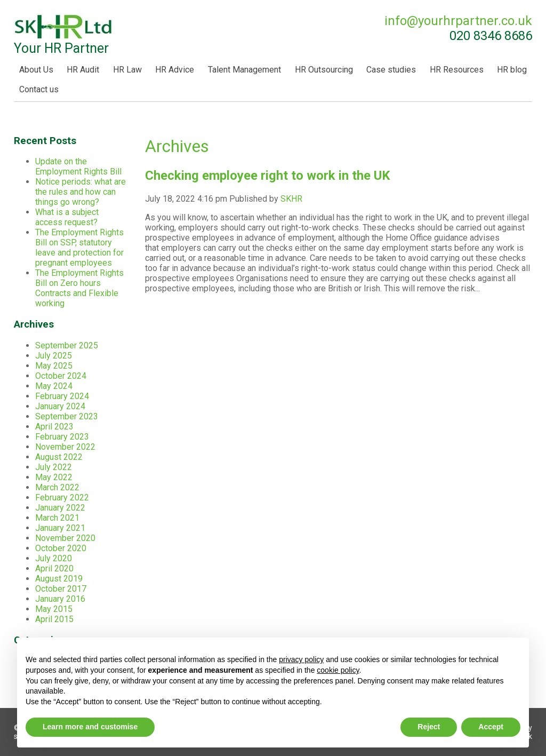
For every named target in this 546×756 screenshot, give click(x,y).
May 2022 (54, 477)
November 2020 (65, 538)
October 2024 (61, 376)
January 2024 (60, 406)
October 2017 (61, 589)
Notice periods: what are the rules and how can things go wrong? (81, 192)
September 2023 (67, 416)
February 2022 (62, 498)
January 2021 (60, 528)
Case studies (391, 70)
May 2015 (54, 609)
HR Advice (175, 70)
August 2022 (59, 457)
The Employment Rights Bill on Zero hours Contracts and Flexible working (79, 288)
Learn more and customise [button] (90, 727)
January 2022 (60, 508)
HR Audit (83, 70)
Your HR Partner (64, 35)
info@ (458, 21)
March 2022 (57, 487)
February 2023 (62, 437)
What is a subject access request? (67, 217)
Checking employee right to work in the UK (268, 176)
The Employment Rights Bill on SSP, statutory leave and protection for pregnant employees (79, 248)
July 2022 (54, 467)
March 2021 (57, 518)
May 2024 (54, 386)
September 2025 (67, 345)
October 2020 (61, 548)
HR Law (127, 70)
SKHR (291, 199)
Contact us (39, 89)
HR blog (512, 70)
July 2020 (54, 558)
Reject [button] (429, 727)
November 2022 (65, 447)
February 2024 (62, 396)
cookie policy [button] (338, 670)
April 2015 (54, 619)
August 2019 (59, 579)
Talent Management (244, 70)
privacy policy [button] (301, 659)
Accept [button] (491, 727)
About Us (36, 70)
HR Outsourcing (324, 70)
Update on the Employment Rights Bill (78, 166)
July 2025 (54, 356)
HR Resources (457, 70)
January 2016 (60, 599)
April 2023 (54, 427)
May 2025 (54, 366)
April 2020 (54, 568)
